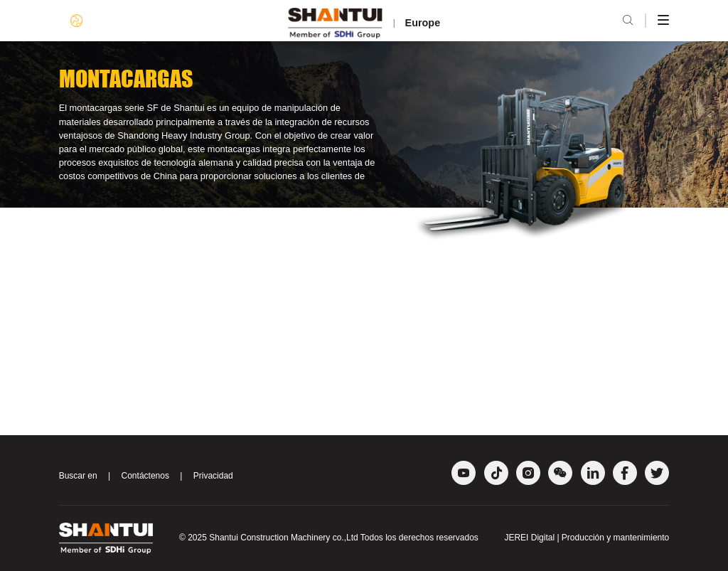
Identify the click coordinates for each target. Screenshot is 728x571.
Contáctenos (145, 476)
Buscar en (78, 476)
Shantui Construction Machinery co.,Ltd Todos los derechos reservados (344, 538)
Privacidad (213, 476)
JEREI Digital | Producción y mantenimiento (587, 538)
